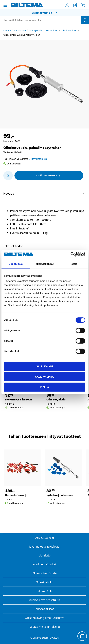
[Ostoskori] (83, 5)
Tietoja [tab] (73, 264)
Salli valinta (44, 377)
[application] (82, 636)
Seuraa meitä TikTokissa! (45, 627)
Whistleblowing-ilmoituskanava (45, 618)
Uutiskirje (45, 555)
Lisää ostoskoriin (49, 175)
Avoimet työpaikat (45, 564)
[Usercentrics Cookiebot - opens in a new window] (70, 254)
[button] (44, 13)
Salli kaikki (44, 366)
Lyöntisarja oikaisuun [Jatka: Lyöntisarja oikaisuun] (19, 400)
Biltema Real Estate (44, 573)
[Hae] (85, 20)
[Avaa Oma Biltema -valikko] (67, 5)
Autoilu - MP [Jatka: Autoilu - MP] (20, 30)
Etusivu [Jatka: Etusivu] (7, 30)
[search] (44, 20)
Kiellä (44, 387)
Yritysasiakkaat (45, 609)
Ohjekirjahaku (44, 582)
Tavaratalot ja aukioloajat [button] (44, 546)
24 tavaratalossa (38, 159)
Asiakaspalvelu (45, 538)
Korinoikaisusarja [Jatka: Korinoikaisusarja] (16, 495)
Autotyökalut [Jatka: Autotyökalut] (36, 30)
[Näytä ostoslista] (75, 5)
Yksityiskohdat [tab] (44, 264)
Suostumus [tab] (16, 264)
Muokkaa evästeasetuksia (45, 600)
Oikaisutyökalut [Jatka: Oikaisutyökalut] (69, 30)
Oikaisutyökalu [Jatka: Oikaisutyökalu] (56, 400)
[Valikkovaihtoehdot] (5, 5)
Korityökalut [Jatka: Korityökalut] (52, 30)
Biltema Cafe (45, 591)
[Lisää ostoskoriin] (8, 176)
